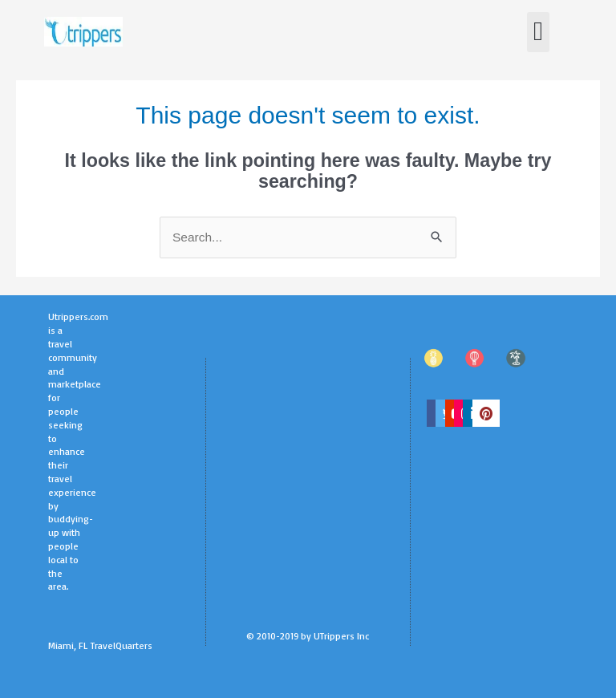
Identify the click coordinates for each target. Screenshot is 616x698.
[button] (539, 32)
